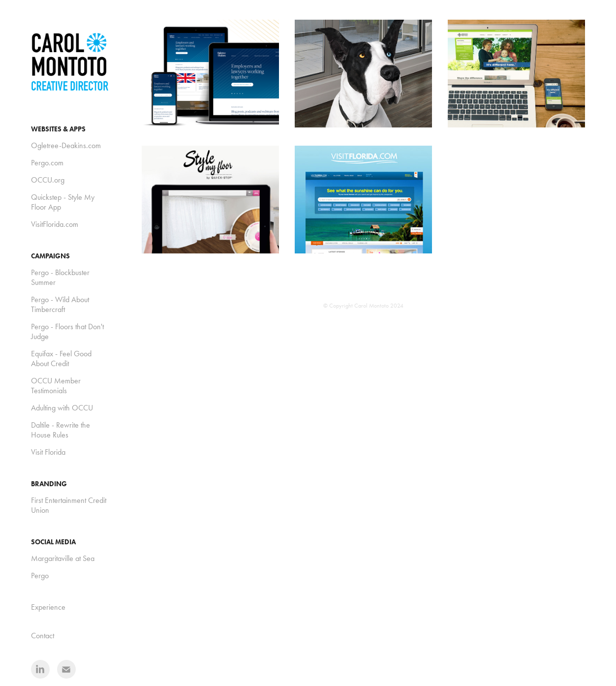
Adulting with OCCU (62, 408)
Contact (43, 636)
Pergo (40, 576)
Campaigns (50, 256)
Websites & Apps (58, 129)
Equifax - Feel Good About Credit (61, 359)
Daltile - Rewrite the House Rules (61, 430)
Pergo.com (47, 163)
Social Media (53, 542)
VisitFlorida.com (55, 224)
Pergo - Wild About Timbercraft (60, 304)
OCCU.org (48, 180)
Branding (49, 484)
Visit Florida (48, 452)
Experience (48, 607)
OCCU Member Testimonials (56, 386)
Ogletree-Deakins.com (66, 145)
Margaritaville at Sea (63, 558)
